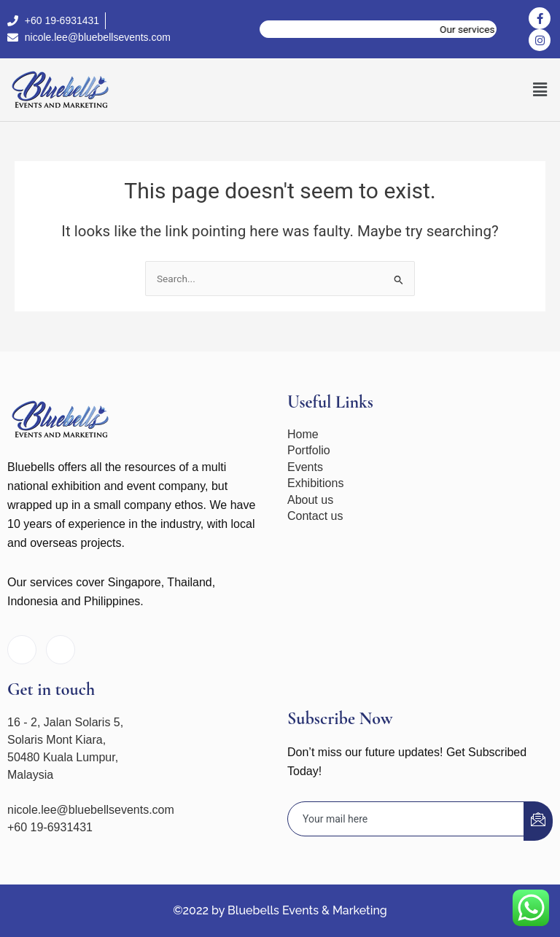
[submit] (538, 821)
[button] (540, 90)
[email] (406, 819)
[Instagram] (61, 650)
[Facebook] (22, 650)
